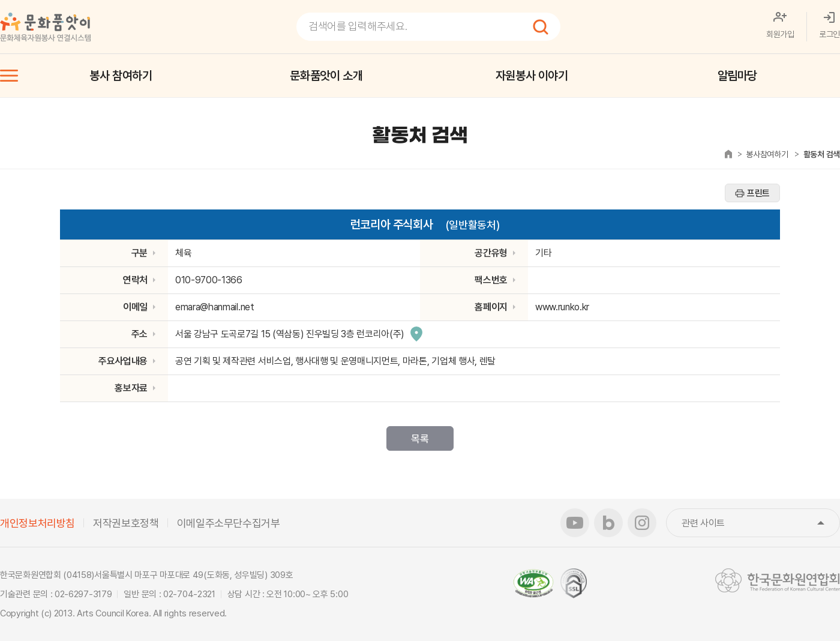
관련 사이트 (761, 523)
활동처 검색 (822, 154)
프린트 (758, 193)
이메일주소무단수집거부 (229, 523)
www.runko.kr (562, 307)
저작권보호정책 (126, 523)
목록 (420, 439)
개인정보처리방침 (37, 523)
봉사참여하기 (767, 154)
